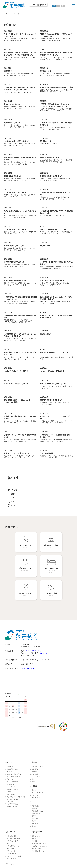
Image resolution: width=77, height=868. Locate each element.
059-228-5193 (45, 646)
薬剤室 (34, 804)
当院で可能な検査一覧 (14, 765)
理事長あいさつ (36, 824)
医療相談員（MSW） (38, 799)
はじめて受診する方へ (14, 762)
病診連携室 (35, 812)
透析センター (36, 778)
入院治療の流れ (12, 824)
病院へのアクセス (12, 777)
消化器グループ (36, 765)
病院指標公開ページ (38, 839)
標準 (54, 6)
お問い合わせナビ (12, 783)
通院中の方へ (11, 760)
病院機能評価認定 (12, 792)
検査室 (34, 809)
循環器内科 (35, 757)
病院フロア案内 (12, 839)
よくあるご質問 (12, 847)
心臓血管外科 (36, 762)
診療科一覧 (10, 755)
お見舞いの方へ (12, 842)
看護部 (34, 814)
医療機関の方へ (12, 772)
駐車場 (9, 780)
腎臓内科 (34, 760)
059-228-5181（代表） (35, 644)
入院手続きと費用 (12, 829)
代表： (24, 644)
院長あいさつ (36, 827)
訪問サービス (36, 783)
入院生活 (9, 832)
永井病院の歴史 (36, 837)
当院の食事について (13, 834)
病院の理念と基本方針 (39, 832)
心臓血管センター (37, 755)
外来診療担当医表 (12, 757)
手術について (11, 767)
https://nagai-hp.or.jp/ (29, 661)
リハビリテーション (38, 781)
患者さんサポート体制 (14, 844)
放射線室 (34, 797)
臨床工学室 (35, 807)
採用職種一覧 (11, 857)
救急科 (34, 770)
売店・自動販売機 (12, 770)
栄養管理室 (35, 794)
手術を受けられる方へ (14, 827)
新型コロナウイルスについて (16, 785)
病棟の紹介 (10, 837)
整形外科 (34, 767)
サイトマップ (11, 775)
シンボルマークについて (39, 834)
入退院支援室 (36, 802)
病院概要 (34, 829)
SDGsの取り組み (12, 795)
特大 (63, 6)
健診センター (36, 786)
